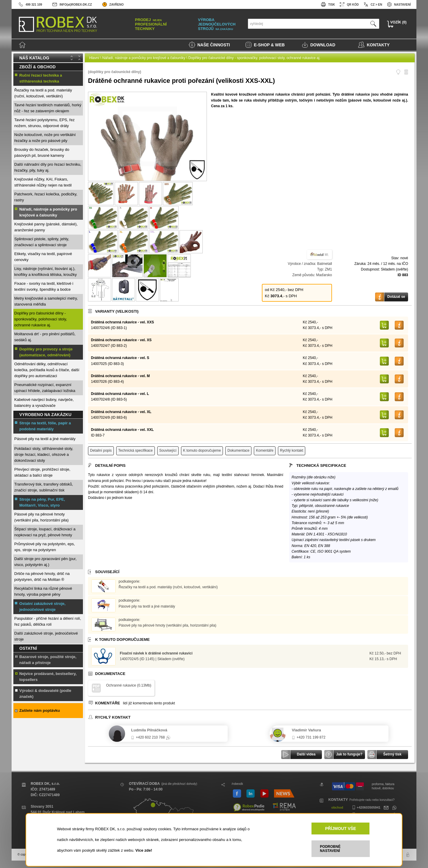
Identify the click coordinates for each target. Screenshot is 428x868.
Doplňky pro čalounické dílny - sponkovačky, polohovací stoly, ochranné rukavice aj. (41, 319)
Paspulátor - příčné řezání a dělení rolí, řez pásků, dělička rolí (48, 621)
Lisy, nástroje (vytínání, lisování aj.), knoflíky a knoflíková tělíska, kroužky (45, 272)
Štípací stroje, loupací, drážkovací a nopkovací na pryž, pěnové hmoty (45, 532)
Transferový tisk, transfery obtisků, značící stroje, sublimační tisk (44, 487)
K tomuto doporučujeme (202, 450)
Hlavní (94, 58)
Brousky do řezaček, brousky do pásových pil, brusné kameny (42, 152)
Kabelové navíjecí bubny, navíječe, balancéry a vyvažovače (44, 403)
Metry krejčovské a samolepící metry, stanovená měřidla (46, 301)
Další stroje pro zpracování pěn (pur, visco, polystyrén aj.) (45, 562)
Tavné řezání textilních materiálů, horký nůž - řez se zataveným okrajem (48, 108)
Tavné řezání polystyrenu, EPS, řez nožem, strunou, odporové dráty (44, 123)
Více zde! (144, 850)
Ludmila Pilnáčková (149, 730)
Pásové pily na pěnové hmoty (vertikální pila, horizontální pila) (41, 517)
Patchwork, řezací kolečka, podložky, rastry (46, 197)
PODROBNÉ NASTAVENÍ (330, 849)
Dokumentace (238, 450)
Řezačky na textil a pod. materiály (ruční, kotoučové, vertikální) (43, 93)
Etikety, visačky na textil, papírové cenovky (43, 257)
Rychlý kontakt (292, 450)
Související (168, 450)
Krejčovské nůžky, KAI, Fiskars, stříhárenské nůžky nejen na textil (43, 182)
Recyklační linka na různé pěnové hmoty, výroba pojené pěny (43, 591)
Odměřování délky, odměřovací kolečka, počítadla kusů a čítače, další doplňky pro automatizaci (47, 370)
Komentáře (265, 450)
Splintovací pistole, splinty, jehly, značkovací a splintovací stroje (42, 242)
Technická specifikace (136, 450)
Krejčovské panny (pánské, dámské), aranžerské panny (46, 227)
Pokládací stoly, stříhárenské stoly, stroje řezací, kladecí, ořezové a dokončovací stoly (44, 454)
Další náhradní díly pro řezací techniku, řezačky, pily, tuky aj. (48, 167)
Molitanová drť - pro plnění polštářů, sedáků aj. (45, 337)
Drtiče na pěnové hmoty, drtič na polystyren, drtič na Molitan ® (42, 577)
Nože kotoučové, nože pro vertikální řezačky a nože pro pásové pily (45, 138)
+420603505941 (366, 807)
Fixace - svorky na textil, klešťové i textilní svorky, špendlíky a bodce (44, 286)
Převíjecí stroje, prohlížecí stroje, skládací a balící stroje (42, 472)
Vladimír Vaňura (306, 730)
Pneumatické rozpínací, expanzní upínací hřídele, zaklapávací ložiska (45, 388)
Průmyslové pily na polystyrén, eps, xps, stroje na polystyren (45, 547)
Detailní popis (101, 450)
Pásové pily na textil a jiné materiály (45, 439)
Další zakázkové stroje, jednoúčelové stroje (46, 636)
